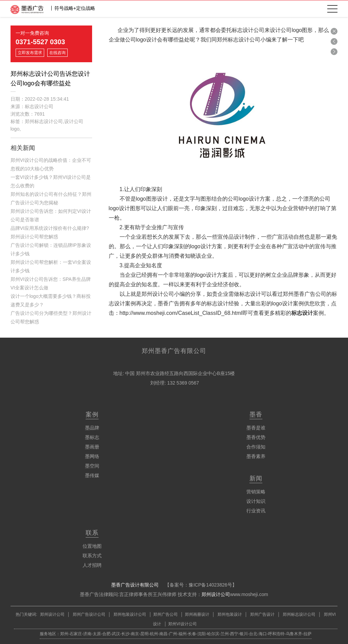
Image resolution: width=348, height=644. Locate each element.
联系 (92, 533)
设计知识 (256, 501)
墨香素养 (256, 456)
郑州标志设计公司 (299, 614)
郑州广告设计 (262, 614)
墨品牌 (92, 428)
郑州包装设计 (229, 614)
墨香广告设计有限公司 (135, 585)
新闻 (256, 478)
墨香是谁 (256, 428)
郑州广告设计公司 (89, 614)
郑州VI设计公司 (182, 624)
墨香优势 (256, 437)
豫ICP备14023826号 (210, 585)
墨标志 (92, 437)
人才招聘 (92, 565)
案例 (92, 414)
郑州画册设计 (197, 614)
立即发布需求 (30, 53)
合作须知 (256, 447)
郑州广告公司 (166, 614)
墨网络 (92, 456)
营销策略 (256, 492)
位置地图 (92, 546)
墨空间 (92, 466)
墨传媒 (92, 475)
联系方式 (92, 556)
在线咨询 (57, 53)
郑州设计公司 (216, 594)
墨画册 (92, 447)
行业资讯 (256, 511)
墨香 (256, 414)
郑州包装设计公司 (129, 614)
